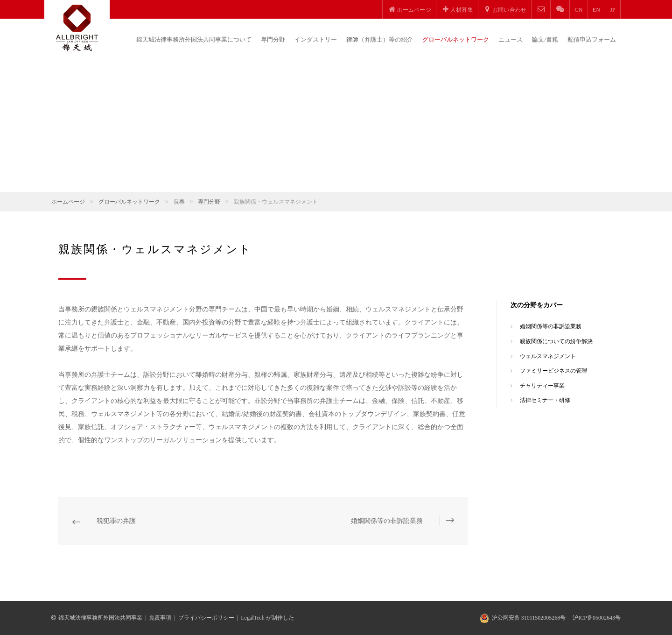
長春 (179, 202)
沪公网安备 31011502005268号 (529, 618)
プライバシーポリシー (206, 618)
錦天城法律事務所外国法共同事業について (194, 39)
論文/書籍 (545, 39)
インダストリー (316, 39)
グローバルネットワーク (456, 39)
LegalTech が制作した (267, 618)
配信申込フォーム (592, 39)
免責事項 (160, 618)
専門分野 (273, 39)
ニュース (511, 39)
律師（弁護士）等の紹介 (380, 39)
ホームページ (68, 202)
